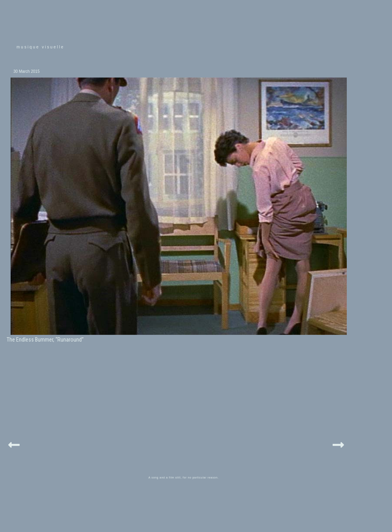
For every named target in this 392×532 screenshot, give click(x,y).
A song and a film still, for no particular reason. (184, 478)
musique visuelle (40, 47)
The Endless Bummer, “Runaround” (45, 340)
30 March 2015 (27, 71)
